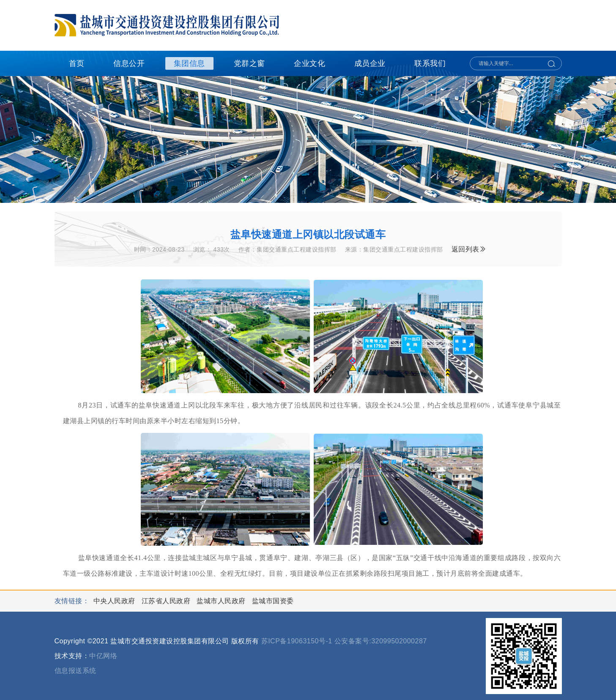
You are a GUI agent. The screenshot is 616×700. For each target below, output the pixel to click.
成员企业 (370, 63)
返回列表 (469, 249)
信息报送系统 (75, 671)
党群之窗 (249, 63)
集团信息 (189, 63)
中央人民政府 (115, 601)
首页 (77, 63)
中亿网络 (103, 656)
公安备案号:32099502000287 (381, 641)
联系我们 (430, 63)
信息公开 (129, 63)
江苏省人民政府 (167, 601)
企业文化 (309, 63)
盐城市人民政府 (222, 601)
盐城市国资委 (273, 601)
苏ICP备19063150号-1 (297, 641)
